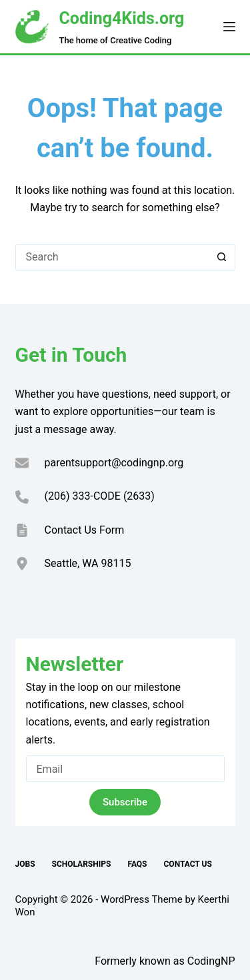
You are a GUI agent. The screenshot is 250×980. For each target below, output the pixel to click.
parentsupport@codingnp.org (114, 463)
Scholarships (82, 864)
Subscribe (125, 802)
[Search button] (222, 257)
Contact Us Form (85, 530)
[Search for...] (112, 257)
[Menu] (229, 27)
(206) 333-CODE (83, 496)
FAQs (137, 864)
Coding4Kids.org (122, 18)
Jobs (25, 864)
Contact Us (188, 864)
